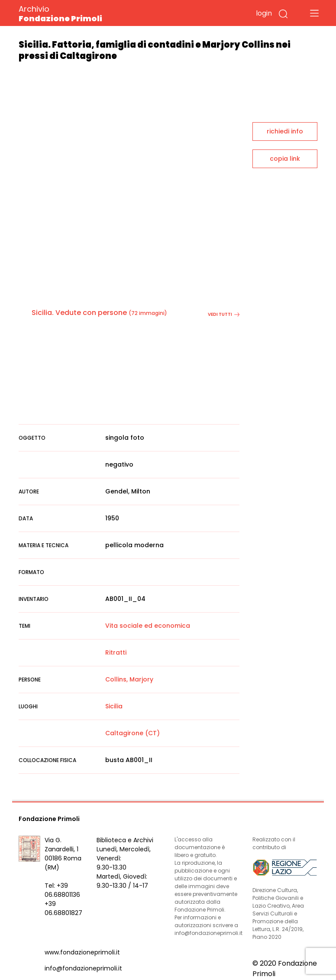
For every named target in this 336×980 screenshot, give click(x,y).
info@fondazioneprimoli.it (83, 968)
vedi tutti (224, 314)
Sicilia (114, 706)
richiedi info (285, 131)
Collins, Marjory (129, 679)
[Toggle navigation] (314, 13)
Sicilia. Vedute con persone (79, 313)
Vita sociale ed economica (148, 626)
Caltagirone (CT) (132, 733)
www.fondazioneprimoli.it (82, 952)
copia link (285, 159)
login (264, 13)
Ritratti (116, 652)
